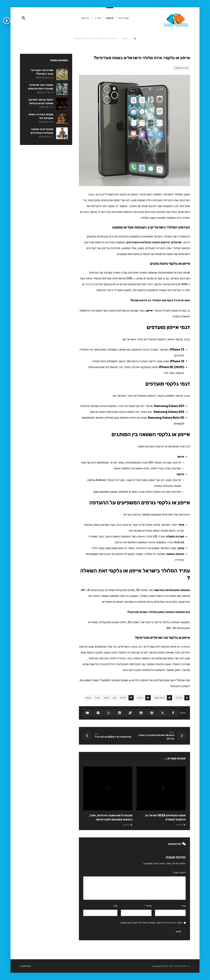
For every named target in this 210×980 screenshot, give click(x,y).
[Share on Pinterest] (152, 713)
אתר (115, 906)
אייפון (149, 310)
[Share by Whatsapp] (109, 713)
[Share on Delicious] (130, 713)
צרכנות (140, 698)
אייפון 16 (123, 698)
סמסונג (88, 698)
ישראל (97, 698)
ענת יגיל (179, 698)
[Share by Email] (87, 713)
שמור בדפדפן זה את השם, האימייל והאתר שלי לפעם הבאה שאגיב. (151, 923)
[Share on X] (162, 713)
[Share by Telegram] (98, 713)
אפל (114, 698)
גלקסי (106, 698)
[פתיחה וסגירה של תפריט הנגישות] (7, 13)
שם (183, 906)
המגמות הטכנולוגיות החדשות (172, 590)
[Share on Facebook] (173, 713)
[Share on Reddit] (141, 713)
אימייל (148, 906)
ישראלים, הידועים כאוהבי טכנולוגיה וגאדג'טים (154, 242)
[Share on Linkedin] (120, 713)
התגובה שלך (179, 873)
